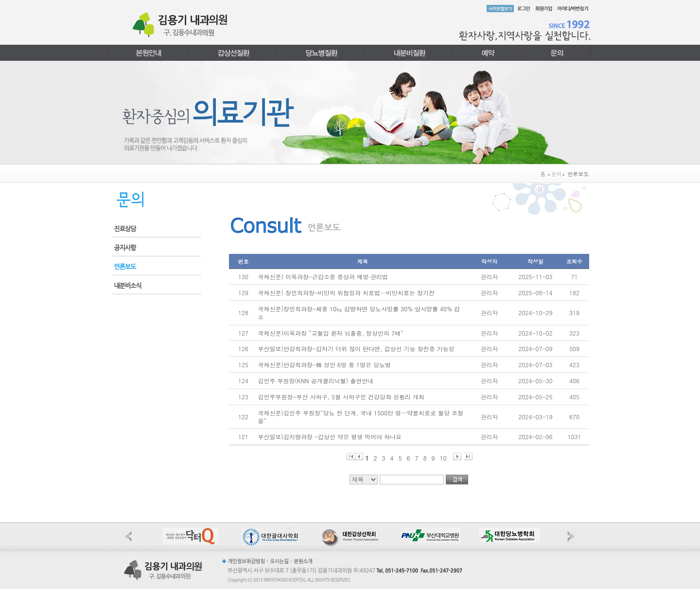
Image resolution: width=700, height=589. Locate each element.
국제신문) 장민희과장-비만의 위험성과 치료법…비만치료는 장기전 (347, 293)
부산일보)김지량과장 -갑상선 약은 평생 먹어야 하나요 (330, 437)
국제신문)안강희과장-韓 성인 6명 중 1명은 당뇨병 (325, 365)
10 (443, 457)
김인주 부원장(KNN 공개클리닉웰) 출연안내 (316, 381)
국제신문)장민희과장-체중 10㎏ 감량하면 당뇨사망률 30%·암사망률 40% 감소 (359, 313)
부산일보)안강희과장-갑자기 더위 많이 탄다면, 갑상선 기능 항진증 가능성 (356, 348)
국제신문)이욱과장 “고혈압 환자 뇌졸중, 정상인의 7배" (331, 333)
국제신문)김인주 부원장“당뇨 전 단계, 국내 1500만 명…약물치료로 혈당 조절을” (361, 417)
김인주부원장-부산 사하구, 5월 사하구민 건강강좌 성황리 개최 (341, 397)
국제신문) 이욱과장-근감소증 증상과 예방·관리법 (323, 277)
